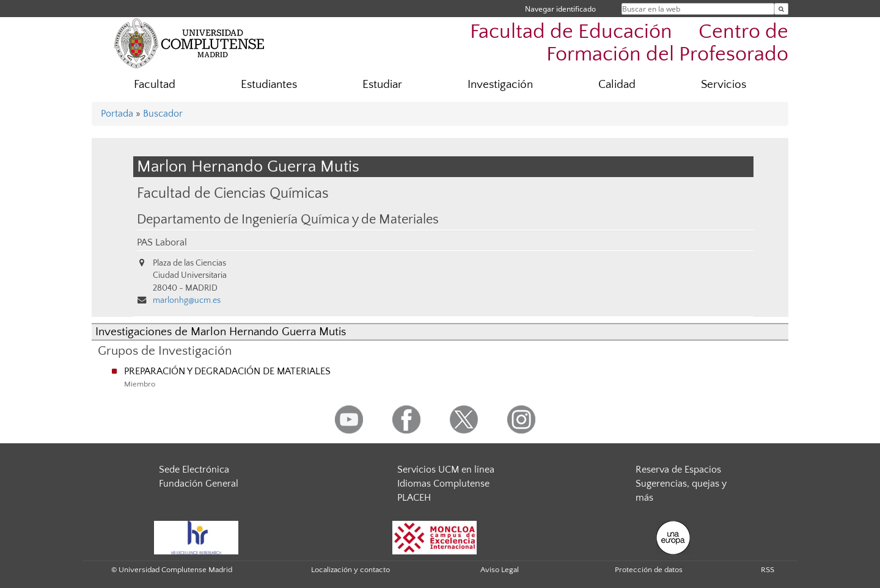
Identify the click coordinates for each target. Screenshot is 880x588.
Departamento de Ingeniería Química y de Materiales (288, 220)
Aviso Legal (500, 570)
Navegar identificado (560, 9)
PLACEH (414, 498)
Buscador (163, 114)
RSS (768, 570)
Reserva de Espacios (678, 470)
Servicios (724, 85)
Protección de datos (649, 570)
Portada (117, 114)
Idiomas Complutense (443, 484)
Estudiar (382, 85)
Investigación (500, 85)
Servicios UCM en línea (446, 470)
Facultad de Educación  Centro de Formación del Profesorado (629, 43)
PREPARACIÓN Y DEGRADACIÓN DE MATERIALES (227, 371)
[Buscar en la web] (781, 9)
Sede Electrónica (194, 470)
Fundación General (199, 484)
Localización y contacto (350, 570)
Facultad (155, 85)
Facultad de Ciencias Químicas (233, 193)
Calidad (617, 85)
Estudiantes (269, 85)
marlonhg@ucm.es (187, 300)
